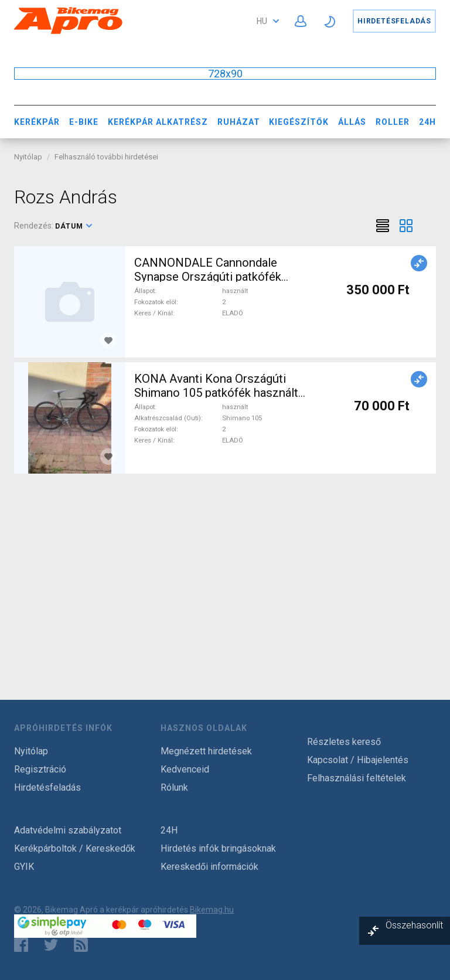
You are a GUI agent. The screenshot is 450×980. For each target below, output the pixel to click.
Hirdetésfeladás (394, 21)
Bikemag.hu (212, 910)
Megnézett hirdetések (206, 751)
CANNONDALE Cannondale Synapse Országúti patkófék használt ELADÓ (208, 277)
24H (427, 122)
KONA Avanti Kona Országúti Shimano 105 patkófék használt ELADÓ (216, 393)
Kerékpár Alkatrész (158, 122)
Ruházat (239, 122)
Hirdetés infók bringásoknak (218, 848)
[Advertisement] (225, 572)
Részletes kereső (344, 742)
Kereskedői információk (209, 867)
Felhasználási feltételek (357, 778)
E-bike (84, 122)
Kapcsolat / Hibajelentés (358, 760)
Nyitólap (28, 157)
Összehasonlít (414, 925)
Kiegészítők (299, 122)
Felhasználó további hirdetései (106, 157)
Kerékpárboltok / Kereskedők (75, 848)
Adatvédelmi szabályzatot (68, 830)
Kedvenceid (185, 769)
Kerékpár (37, 122)
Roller (393, 122)
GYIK (24, 867)
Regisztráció (40, 769)
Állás (352, 122)
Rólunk (174, 787)
